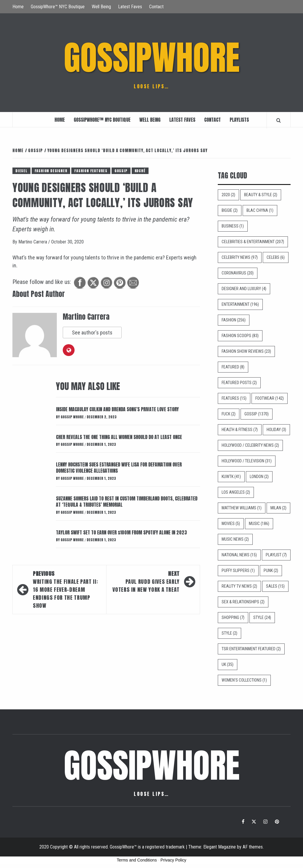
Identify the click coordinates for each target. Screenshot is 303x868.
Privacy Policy (173, 860)
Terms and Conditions (137, 860)
